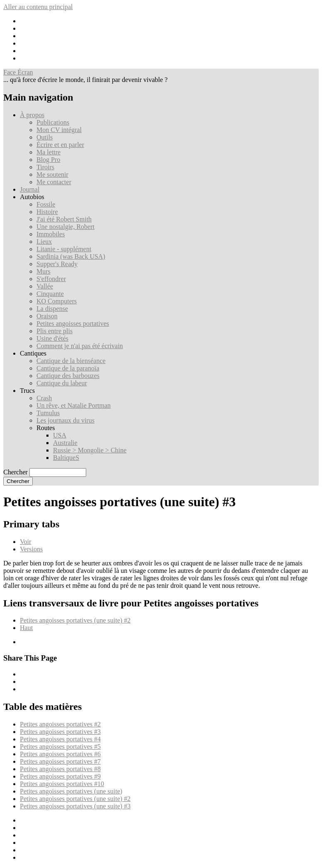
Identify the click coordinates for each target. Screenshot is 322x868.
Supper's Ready (57, 264)
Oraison (47, 316)
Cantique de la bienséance (71, 361)
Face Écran (18, 72)
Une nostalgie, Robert (65, 227)
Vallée (45, 286)
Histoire (47, 212)
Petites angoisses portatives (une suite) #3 (75, 806)
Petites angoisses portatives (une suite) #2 (75, 620)
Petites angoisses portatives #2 (60, 724)
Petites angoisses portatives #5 (60, 747)
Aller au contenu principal (38, 7)
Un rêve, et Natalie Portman (74, 405)
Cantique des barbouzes (68, 376)
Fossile (46, 204)
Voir (25, 542)
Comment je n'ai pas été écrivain (80, 346)
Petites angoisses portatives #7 (60, 761)
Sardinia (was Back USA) (71, 256)
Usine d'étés (52, 338)
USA (60, 435)
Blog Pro (48, 160)
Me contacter (54, 182)
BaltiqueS (66, 458)
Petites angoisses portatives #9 (60, 776)
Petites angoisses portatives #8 (60, 769)
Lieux (44, 242)
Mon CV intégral (59, 130)
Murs (44, 271)
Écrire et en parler (60, 145)
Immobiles (51, 234)
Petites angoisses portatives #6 (60, 754)
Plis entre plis (54, 331)
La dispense (52, 309)
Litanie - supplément (64, 249)
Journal (30, 189)
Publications (53, 122)
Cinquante (50, 294)
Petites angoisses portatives (73, 323)
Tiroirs (45, 167)
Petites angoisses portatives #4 (60, 739)
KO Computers (57, 301)
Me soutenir (52, 174)
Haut (26, 628)
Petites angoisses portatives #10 (62, 784)
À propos (32, 115)
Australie (65, 443)
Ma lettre (48, 152)
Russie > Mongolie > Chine (90, 450)
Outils (45, 137)
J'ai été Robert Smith (64, 219)
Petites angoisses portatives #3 (60, 732)
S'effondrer (51, 279)
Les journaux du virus (65, 420)
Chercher (16, 472)
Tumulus (48, 413)
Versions (31, 549)
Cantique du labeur (62, 383)
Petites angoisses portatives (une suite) (71, 791)
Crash (44, 398)
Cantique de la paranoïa (68, 368)
